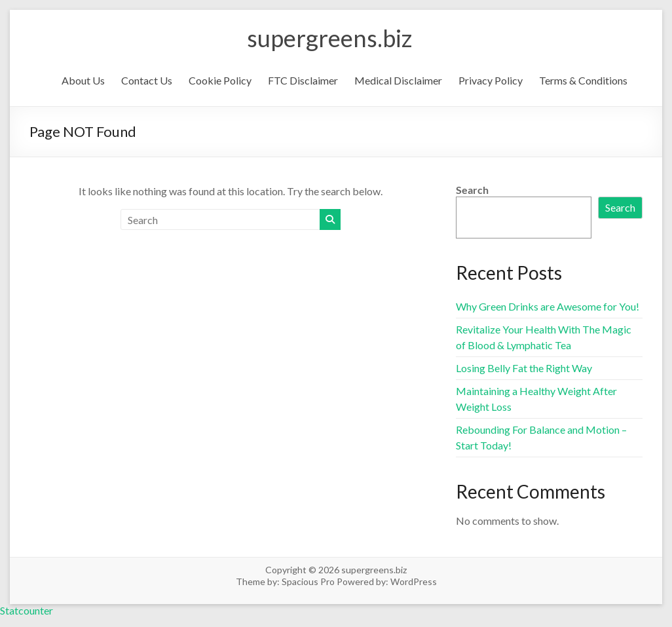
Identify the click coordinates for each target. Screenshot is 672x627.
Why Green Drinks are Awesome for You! (548, 306)
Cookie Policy (220, 80)
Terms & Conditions (583, 80)
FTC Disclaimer (303, 80)
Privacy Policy (491, 80)
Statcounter (27, 610)
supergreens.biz (329, 38)
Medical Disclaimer (398, 80)
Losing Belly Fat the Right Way (524, 368)
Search (472, 190)
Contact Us (147, 80)
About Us (83, 80)
